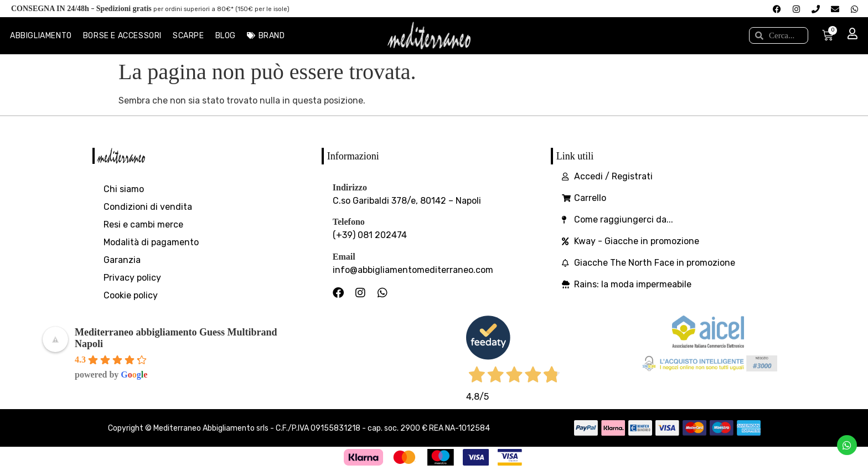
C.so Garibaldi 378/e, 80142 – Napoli (407, 201)
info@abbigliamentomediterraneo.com (413, 270)
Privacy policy (132, 278)
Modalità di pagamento (151, 242)
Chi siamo (124, 189)
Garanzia (122, 260)
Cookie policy (131, 295)
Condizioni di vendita (148, 207)
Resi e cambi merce (143, 224)
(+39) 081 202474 (370, 235)
